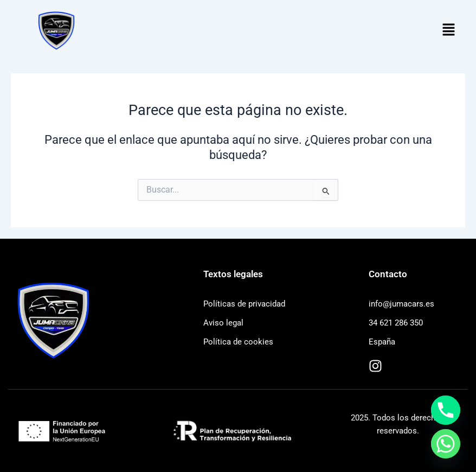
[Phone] (446, 410)
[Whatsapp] (446, 444)
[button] (449, 30)
